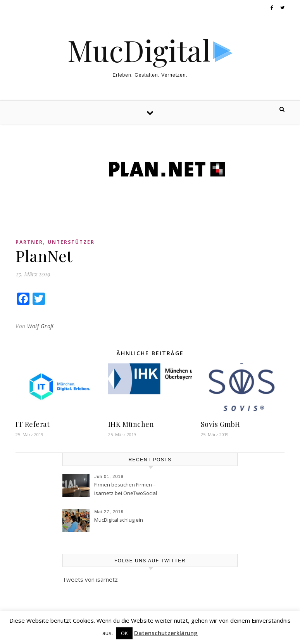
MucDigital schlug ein (119, 520)
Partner (29, 242)
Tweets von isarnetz (90, 579)
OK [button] (124, 633)
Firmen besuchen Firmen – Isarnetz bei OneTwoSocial (126, 489)
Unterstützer (71, 242)
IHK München (131, 424)
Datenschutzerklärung (166, 633)
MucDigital (139, 50)
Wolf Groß (41, 326)
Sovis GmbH (221, 424)
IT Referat (33, 424)
